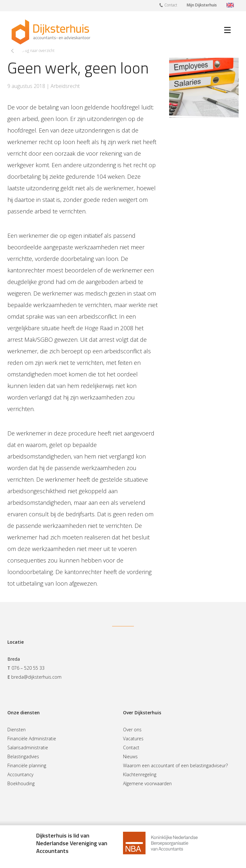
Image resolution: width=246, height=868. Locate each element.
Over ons (132, 730)
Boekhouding (21, 783)
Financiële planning (27, 765)
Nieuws (130, 756)
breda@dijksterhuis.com (36, 677)
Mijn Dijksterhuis (202, 5)
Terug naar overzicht (37, 51)
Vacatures (133, 739)
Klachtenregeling (140, 774)
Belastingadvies (23, 756)
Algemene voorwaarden (147, 783)
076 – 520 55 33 (28, 668)
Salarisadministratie (28, 748)
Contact (168, 5)
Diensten (16, 730)
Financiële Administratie (32, 739)
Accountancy (20, 774)
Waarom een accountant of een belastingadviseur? (175, 765)
